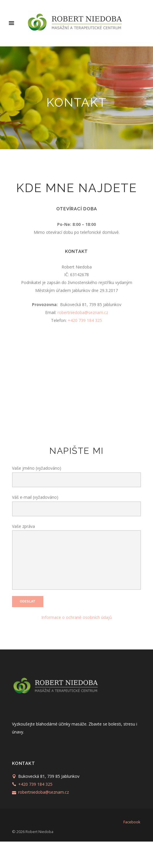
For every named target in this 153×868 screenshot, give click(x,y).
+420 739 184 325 (85, 320)
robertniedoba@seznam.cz (83, 312)
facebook (132, 849)
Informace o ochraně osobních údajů (77, 644)
